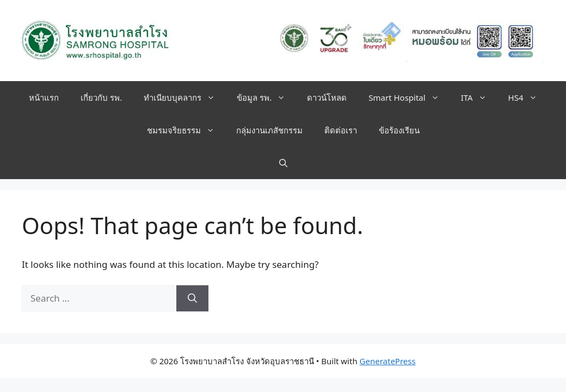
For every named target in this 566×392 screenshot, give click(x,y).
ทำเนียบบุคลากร (185, 97)
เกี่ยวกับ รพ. (101, 97)
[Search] (192, 298)
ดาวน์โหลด (327, 97)
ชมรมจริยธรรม (186, 130)
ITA (479, 97)
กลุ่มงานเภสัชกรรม (269, 130)
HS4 (528, 97)
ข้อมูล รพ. (266, 97)
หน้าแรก (44, 97)
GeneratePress (388, 361)
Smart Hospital (409, 97)
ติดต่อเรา (341, 130)
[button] (283, 163)
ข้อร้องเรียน (399, 130)
